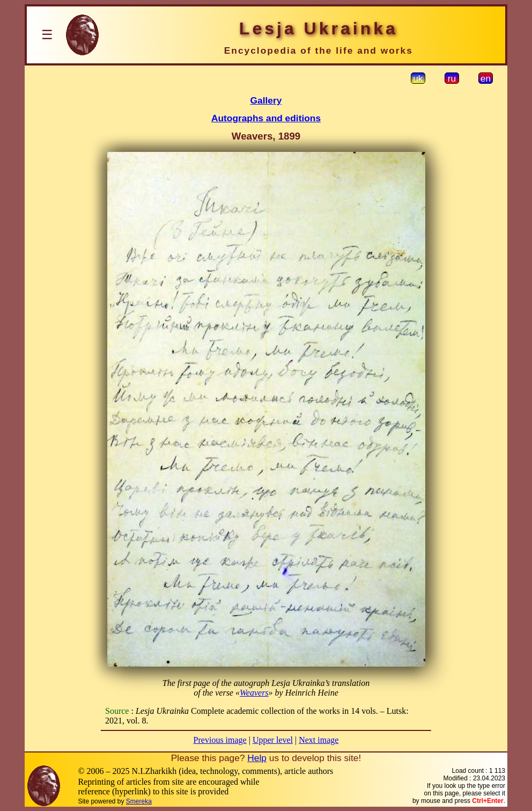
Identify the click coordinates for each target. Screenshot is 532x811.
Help (257, 758)
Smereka (139, 801)
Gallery (266, 100)
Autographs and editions (266, 118)
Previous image (220, 740)
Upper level (273, 740)
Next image (319, 740)
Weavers (254, 693)
